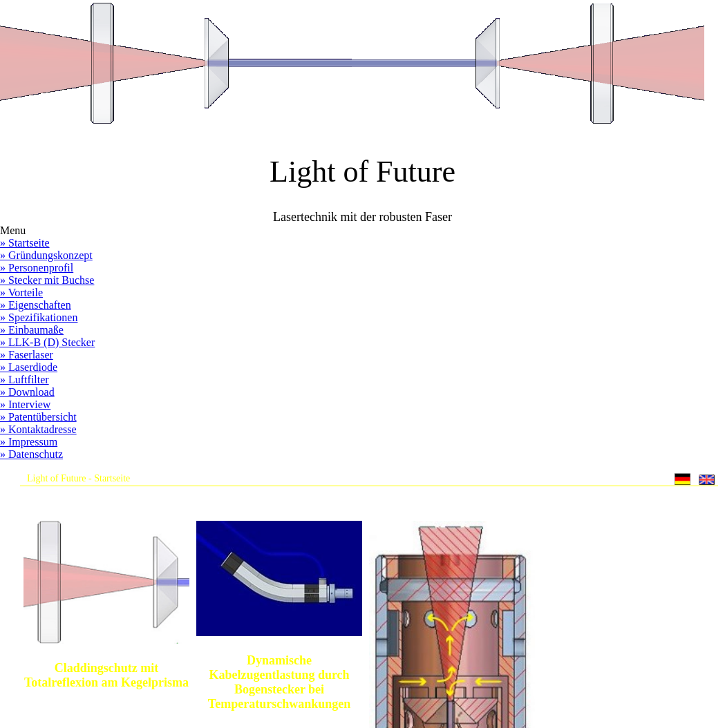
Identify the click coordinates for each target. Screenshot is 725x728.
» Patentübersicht (38, 417)
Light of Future (57, 478)
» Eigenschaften (36, 305)
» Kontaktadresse (38, 429)
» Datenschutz (31, 454)
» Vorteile (21, 293)
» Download (27, 392)
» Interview (25, 404)
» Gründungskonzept (46, 255)
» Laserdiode (29, 367)
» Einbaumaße (32, 330)
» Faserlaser (27, 355)
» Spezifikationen (39, 317)
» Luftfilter (25, 380)
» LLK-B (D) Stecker (47, 342)
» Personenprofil (37, 268)
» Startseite (25, 243)
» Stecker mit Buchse (47, 280)
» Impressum (29, 442)
